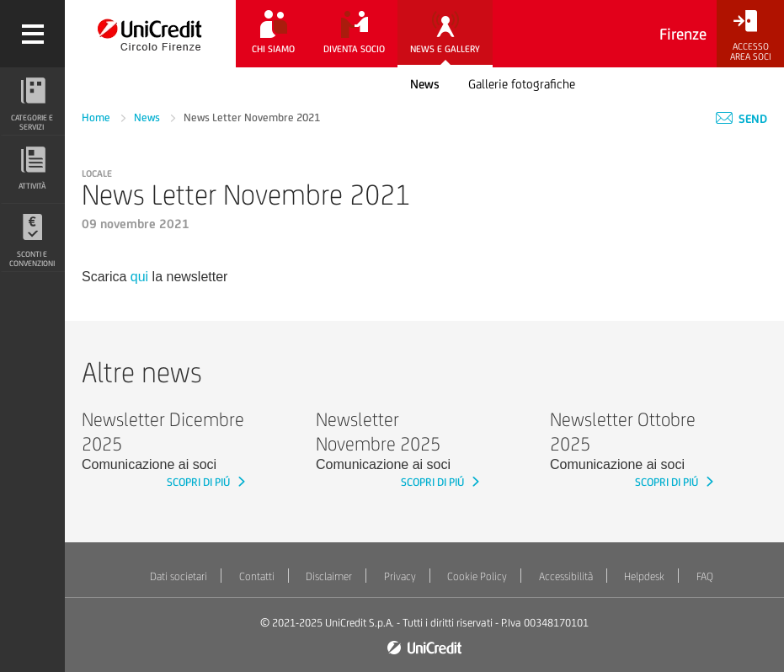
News (425, 84)
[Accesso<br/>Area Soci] (750, 36)
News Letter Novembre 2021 (252, 117)
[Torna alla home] (150, 34)
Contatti (257, 576)
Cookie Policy (477, 576)
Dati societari (179, 576)
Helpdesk (644, 576)
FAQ (705, 576)
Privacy (400, 576)
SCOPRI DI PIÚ (200, 482)
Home (97, 117)
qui (139, 277)
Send (741, 119)
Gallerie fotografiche (522, 84)
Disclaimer (329, 576)
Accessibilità (566, 576)
